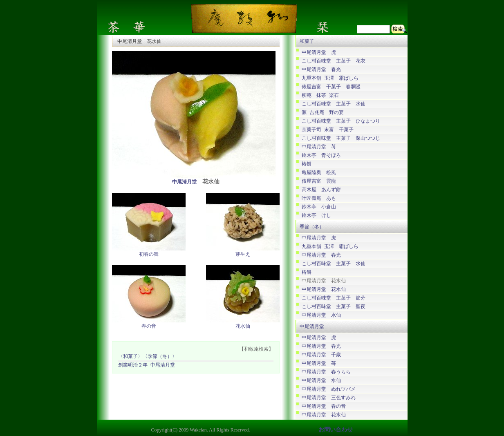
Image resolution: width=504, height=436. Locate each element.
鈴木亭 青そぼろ (321, 155)
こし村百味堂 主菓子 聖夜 (334, 307)
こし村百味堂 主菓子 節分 (334, 298)
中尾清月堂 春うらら (326, 372)
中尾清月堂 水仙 (321, 315)
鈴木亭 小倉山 (319, 207)
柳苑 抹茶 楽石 (320, 95)
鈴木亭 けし (316, 216)
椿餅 (307, 164)
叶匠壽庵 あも (319, 198)
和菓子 (307, 41)
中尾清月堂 (184, 182)
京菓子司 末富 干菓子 (328, 130)
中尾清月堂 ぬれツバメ (329, 389)
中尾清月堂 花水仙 (324, 290)
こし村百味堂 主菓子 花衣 (334, 61)
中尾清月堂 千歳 (321, 355)
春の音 (149, 326)
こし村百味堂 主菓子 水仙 (334, 104)
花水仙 (243, 326)
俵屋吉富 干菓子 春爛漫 (331, 87)
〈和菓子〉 (130, 357)
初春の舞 (149, 255)
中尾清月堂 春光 (321, 70)
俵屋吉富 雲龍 (319, 181)
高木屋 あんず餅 (321, 190)
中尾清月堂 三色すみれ (329, 398)
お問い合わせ (336, 430)
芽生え (243, 255)
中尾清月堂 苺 (319, 147)
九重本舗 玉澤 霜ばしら (330, 78)
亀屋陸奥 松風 (319, 173)
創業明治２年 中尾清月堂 (147, 366)
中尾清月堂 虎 (319, 53)
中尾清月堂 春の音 (324, 406)
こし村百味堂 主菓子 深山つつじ (341, 138)
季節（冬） (312, 227)
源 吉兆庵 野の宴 (323, 113)
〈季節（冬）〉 (160, 357)
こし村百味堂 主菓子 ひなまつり (341, 121)
